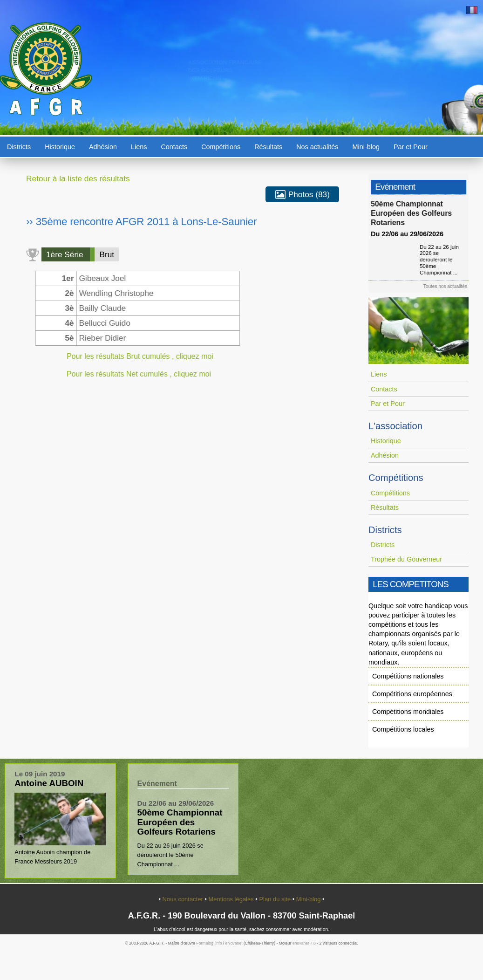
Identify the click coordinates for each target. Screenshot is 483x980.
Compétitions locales (403, 729)
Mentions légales (232, 899)
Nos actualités (317, 147)
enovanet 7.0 (304, 943)
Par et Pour (411, 147)
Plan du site (276, 899)
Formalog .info (209, 943)
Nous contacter (184, 899)
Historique (60, 147)
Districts (19, 147)
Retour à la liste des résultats (78, 178)
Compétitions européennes (412, 694)
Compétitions (221, 147)
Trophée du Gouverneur (406, 559)
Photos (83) (302, 195)
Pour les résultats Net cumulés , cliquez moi (131, 374)
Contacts (174, 147)
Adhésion (103, 147)
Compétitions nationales (408, 676)
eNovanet (234, 943)
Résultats (268, 147)
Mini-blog (366, 147)
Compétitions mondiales (408, 712)
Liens (139, 147)
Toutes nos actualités (449, 286)
